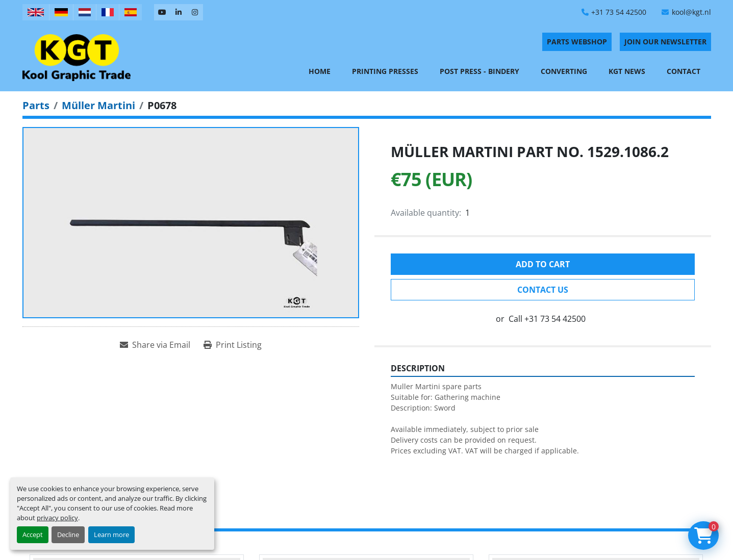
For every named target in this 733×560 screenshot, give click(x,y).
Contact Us (543, 290)
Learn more (111, 534)
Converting (564, 71)
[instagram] (195, 12)
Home (320, 71)
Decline (68, 534)
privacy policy (57, 518)
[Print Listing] (233, 345)
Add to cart (543, 264)
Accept (33, 534)
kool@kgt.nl (691, 12)
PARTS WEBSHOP (577, 42)
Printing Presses (385, 71)
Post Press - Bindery (479, 71)
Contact (684, 71)
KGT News (627, 71)
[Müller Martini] (98, 105)
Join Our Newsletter (665, 42)
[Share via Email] (155, 345)
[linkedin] (179, 12)
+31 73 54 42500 (619, 12)
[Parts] (36, 105)
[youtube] (162, 12)
